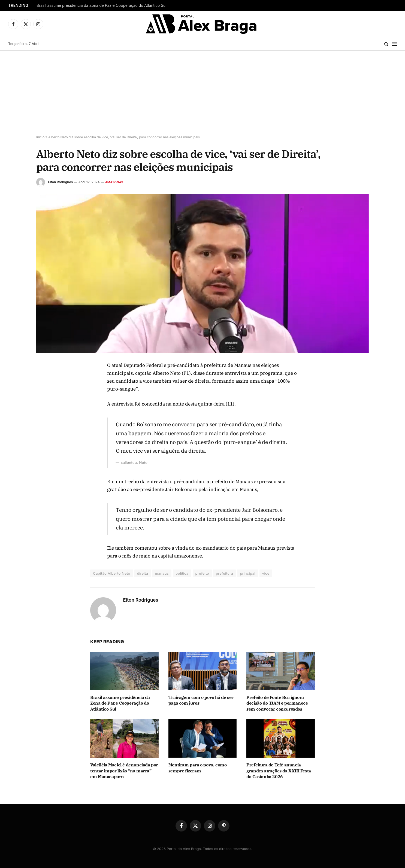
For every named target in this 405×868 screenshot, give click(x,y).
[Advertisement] (202, 92)
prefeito (202, 573)
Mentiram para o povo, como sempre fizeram (198, 768)
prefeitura (224, 573)
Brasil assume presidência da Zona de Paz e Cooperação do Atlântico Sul (102, 5)
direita (143, 573)
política (182, 573)
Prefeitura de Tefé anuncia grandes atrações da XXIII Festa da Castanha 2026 (279, 771)
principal (247, 573)
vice (266, 573)
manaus (162, 573)
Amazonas (114, 182)
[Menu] (394, 44)
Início (40, 137)
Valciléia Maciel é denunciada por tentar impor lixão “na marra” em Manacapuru (124, 771)
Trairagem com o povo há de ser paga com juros (201, 700)
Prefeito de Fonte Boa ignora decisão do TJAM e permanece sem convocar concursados (277, 703)
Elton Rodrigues (60, 182)
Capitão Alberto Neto (111, 573)
